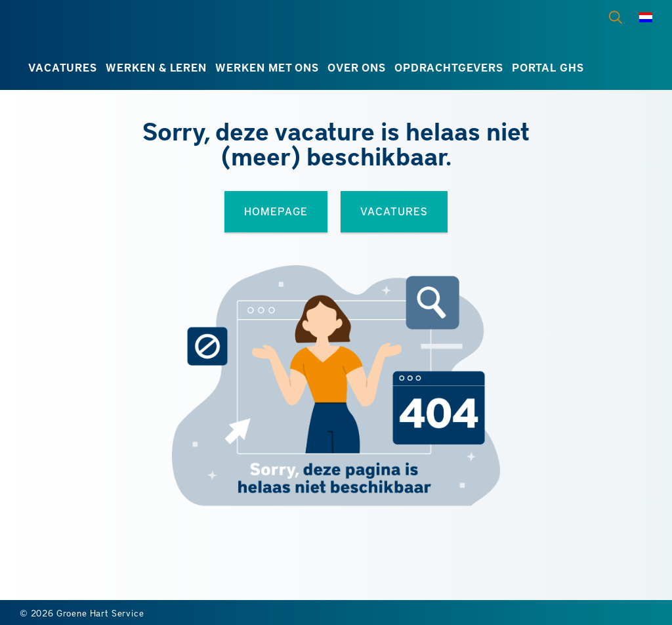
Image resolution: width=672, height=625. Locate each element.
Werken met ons (267, 67)
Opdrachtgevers (449, 67)
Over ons (357, 67)
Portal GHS (548, 67)
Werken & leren (156, 67)
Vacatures (62, 67)
